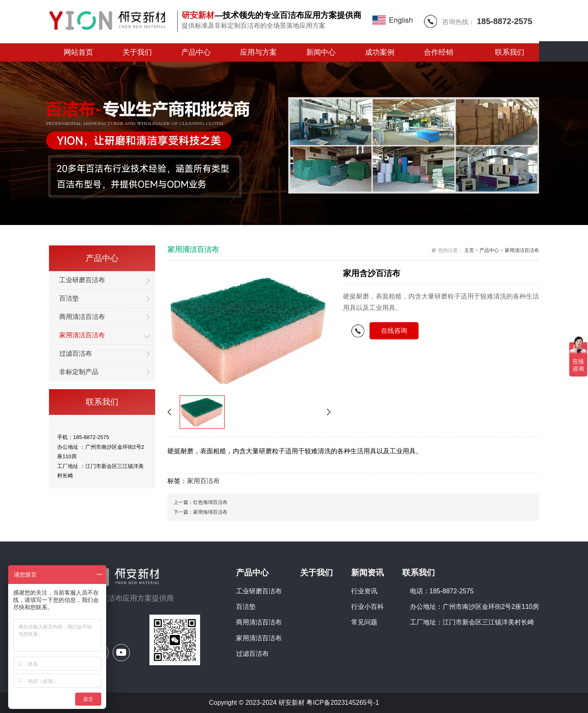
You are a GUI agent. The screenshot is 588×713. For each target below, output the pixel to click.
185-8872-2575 (505, 21)
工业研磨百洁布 (82, 280)
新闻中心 (321, 52)
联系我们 (510, 52)
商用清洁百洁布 (82, 317)
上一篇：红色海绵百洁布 (200, 502)
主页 (469, 250)
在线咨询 (394, 331)
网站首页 (78, 52)
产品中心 (196, 52)
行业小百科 (367, 607)
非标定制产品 (79, 372)
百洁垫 (69, 298)
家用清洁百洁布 (82, 335)
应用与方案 (258, 52)
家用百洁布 (203, 481)
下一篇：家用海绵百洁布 (200, 512)
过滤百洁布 (76, 353)
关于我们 (137, 52)
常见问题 (364, 622)
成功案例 (380, 52)
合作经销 (439, 52)
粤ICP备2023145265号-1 (343, 703)
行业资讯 (364, 591)
